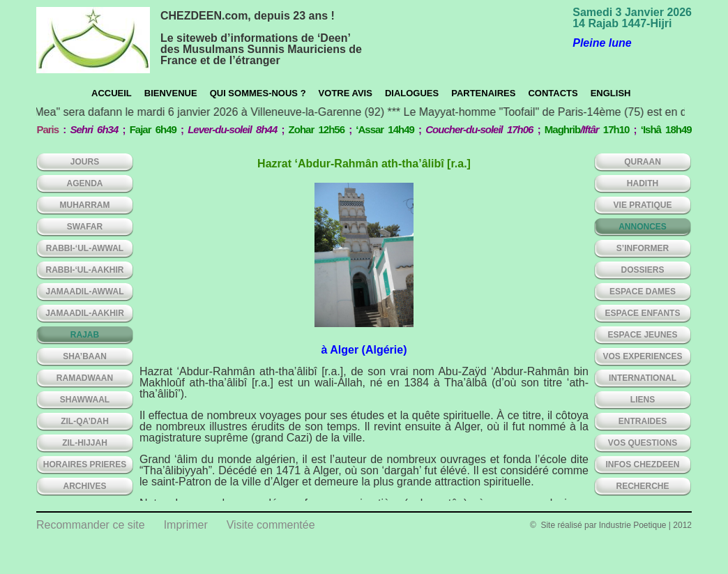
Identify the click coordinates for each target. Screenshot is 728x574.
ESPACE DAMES (643, 292)
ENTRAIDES (643, 421)
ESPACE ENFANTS (643, 313)
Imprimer (186, 525)
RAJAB (85, 335)
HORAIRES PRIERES (85, 465)
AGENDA (84, 183)
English (611, 93)
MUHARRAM (85, 205)
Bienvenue (171, 93)
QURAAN (643, 162)
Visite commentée (271, 525)
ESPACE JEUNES (643, 335)
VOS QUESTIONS (643, 443)
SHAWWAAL (85, 400)
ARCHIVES (84, 486)
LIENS (643, 400)
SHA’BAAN (85, 356)
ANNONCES (643, 227)
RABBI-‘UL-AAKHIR (85, 270)
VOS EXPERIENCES (642, 356)
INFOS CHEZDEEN (642, 465)
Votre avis (346, 93)
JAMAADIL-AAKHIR (85, 313)
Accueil (112, 93)
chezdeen (93, 40)
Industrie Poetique (633, 525)
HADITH (643, 183)
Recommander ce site (91, 525)
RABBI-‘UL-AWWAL (85, 248)
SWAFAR (85, 227)
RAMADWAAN (85, 378)
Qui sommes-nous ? (258, 93)
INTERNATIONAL (643, 378)
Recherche (642, 486)
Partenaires (483, 93)
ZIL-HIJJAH (85, 443)
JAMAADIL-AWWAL (85, 292)
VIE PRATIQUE (643, 205)
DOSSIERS (642, 270)
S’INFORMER (643, 248)
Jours (85, 162)
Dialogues (412, 93)
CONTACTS (553, 93)
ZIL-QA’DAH (85, 421)
